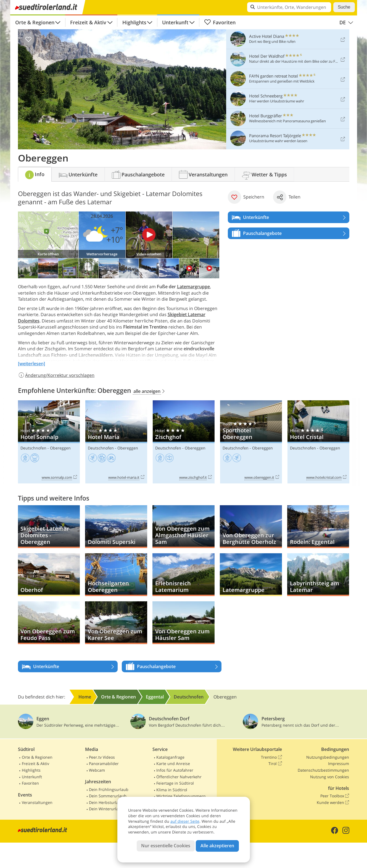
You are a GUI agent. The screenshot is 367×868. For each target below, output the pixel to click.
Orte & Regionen (35, 22)
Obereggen (60, 448)
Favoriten (220, 22)
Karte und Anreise (173, 764)
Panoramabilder (104, 764)
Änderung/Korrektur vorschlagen (56, 375)
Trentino (271, 757)
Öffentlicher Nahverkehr (179, 777)
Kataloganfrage (170, 757)
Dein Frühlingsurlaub (109, 789)
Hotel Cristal (318, 442)
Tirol (275, 764)
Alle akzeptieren (217, 846)
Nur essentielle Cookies (166, 846)
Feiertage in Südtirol (175, 783)
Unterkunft (175, 22)
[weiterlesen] (31, 364)
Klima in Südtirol (172, 790)
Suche (344, 7)
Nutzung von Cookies (330, 777)
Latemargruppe (193, 287)
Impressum (339, 764)
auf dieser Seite (185, 821)
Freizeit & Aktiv (88, 22)
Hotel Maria (116, 442)
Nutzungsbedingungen (328, 757)
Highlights (134, 22)
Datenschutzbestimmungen (323, 770)
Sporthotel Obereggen (251, 442)
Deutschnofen (33, 448)
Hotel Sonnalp (49, 442)
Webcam (97, 770)
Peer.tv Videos (102, 757)
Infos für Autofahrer (175, 770)
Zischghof (184, 442)
